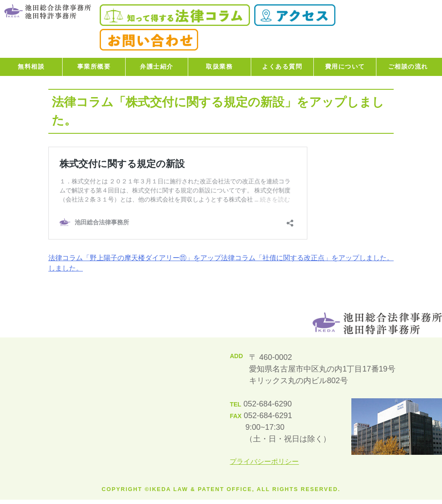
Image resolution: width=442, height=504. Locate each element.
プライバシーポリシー (264, 461)
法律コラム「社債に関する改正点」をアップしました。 (307, 258)
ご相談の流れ (408, 66)
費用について (345, 66)
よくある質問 (282, 66)
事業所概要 (94, 66)
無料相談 (31, 66)
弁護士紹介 (157, 66)
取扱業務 (219, 66)
